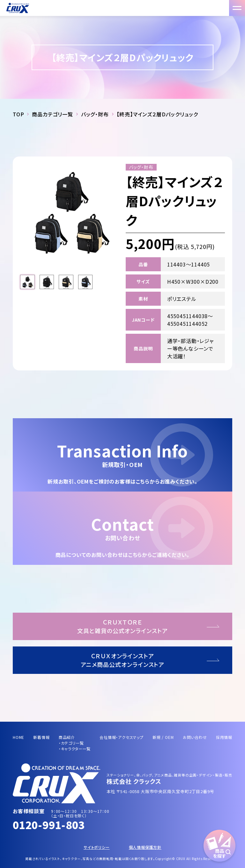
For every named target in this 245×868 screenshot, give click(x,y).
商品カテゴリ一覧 (52, 114)
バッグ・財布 (95, 114)
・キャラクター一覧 (75, 749)
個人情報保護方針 (145, 847)
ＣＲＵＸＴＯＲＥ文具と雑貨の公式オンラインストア (122, 626)
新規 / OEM (163, 737)
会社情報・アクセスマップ (122, 737)
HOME (19, 737)
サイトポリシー (97, 847)
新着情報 (41, 737)
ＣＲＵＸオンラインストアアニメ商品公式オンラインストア (123, 660)
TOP (18, 114)
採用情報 (224, 737)
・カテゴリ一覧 (71, 743)
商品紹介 (67, 737)
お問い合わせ (195, 737)
